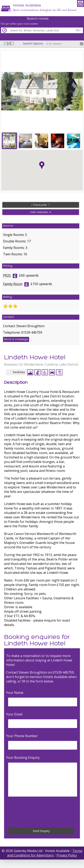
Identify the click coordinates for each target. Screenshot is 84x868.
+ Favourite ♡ (41, 205)
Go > (79, 30)
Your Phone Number (22, 736)
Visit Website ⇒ (41, 212)
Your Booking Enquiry (23, 758)
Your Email (14, 714)
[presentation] (40, 812)
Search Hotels (38, 19)
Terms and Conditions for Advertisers (45, 853)
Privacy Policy (67, 855)
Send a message (16, 339)
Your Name (15, 693)
